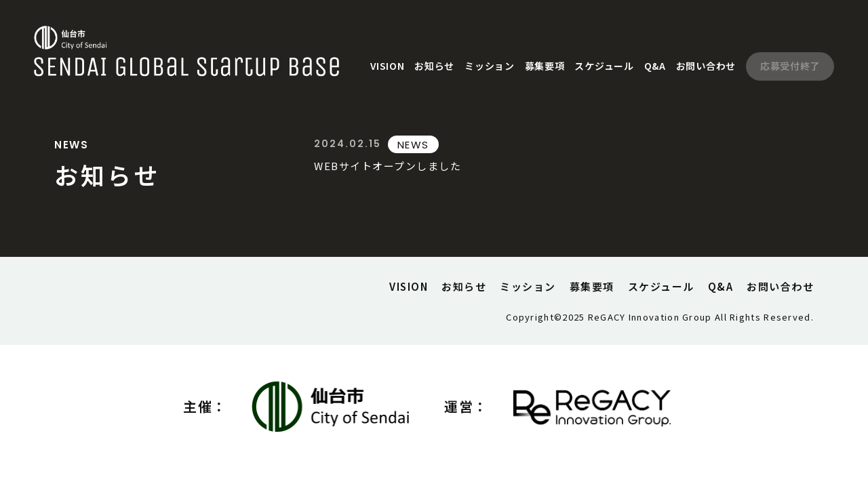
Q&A (655, 66)
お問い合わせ (706, 66)
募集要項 (545, 66)
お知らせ (434, 66)
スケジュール (604, 66)
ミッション (490, 66)
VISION (387, 66)
